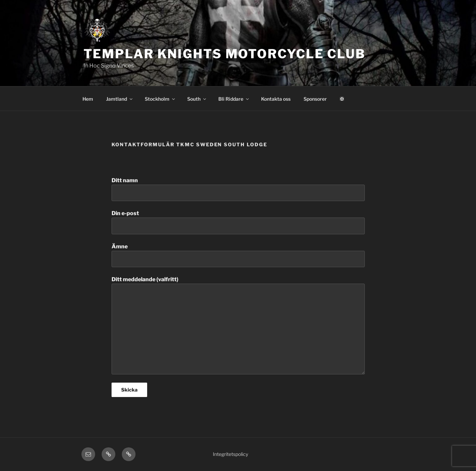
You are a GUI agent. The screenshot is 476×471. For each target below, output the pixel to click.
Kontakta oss (276, 99)
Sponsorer (315, 99)
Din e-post (238, 222)
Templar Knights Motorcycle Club (224, 54)
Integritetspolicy (230, 454)
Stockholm (160, 99)
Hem (88, 99)
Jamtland (120, 99)
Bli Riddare (234, 99)
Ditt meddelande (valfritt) (238, 325)
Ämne (238, 255)
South (197, 99)
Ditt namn (238, 189)
